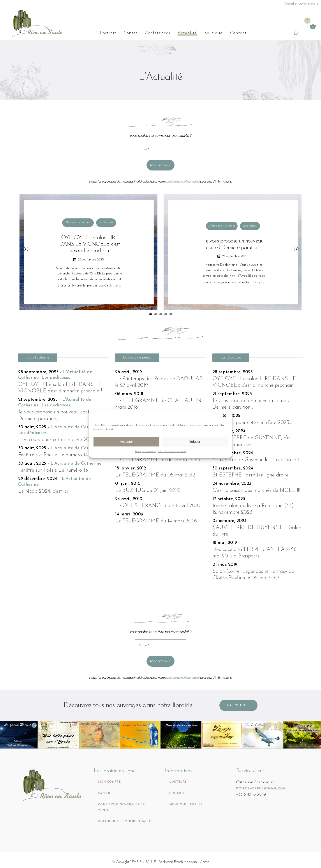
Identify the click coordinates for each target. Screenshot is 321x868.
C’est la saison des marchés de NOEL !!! (256, 490)
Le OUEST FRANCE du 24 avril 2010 (158, 506)
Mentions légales (186, 805)
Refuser (195, 442)
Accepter (126, 442)
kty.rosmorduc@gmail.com (261, 789)
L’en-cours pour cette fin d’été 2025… (58, 440)
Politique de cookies (145, 452)
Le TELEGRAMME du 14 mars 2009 (156, 521)
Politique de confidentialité (172, 452)
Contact (177, 793)
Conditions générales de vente (121, 807)
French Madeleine (186, 862)
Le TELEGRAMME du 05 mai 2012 (155, 475)
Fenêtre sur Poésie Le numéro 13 (53, 470)
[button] (225, 416)
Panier (104, 793)
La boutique (238, 705)
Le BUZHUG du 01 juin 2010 (148, 490)
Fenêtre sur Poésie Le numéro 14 (53, 455)
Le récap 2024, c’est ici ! (44, 491)
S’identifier (291, 4)
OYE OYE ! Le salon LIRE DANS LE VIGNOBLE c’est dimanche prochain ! (90, 244)
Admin (205, 862)
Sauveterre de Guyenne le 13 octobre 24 (256, 460)
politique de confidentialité (182, 181)
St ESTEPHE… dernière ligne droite (250, 475)
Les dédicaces (106, 223)
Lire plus (116, 286)
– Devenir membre (307, 4)
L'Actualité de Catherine (78, 223)
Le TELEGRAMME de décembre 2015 (158, 460)
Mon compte (109, 782)
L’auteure (178, 782)
